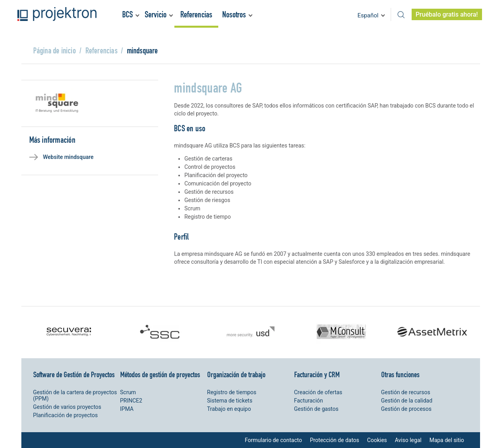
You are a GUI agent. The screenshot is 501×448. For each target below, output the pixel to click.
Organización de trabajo (236, 374)
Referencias (196, 14)
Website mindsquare (68, 157)
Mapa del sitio (447, 440)
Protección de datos (335, 440)
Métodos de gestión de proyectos (160, 374)
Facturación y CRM (317, 374)
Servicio (156, 14)
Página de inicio (55, 50)
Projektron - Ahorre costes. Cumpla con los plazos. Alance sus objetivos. (57, 14)
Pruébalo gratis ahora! (447, 14)
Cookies (377, 440)
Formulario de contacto (273, 440)
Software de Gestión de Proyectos (74, 374)
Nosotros (234, 14)
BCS (128, 14)
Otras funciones (400, 374)
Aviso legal (408, 440)
